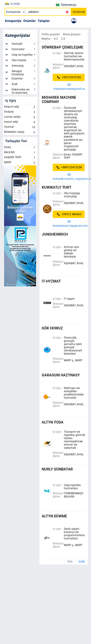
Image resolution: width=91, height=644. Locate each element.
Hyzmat (20, 127)
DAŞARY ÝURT (20, 158)
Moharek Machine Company (59, 100)
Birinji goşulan (72, 34)
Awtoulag (24, 66)
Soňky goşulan (51, 34)
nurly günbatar (57, 469)
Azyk (24, 85)
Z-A (63, 39)
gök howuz (52, 328)
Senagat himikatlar (24, 73)
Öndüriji (20, 112)
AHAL (20, 148)
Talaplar (44, 21)
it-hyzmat (51, 281)
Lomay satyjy (20, 117)
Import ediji (20, 122)
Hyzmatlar (24, 50)
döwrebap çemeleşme (62, 47)
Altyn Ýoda (53, 422)
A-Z (56, 39)
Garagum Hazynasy (61, 375)
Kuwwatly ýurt (57, 187)
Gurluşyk (24, 44)
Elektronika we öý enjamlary (24, 91)
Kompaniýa (13, 21)
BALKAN (20, 153)
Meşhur (46, 39)
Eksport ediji (20, 107)
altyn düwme (54, 516)
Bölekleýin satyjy (20, 132)
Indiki (82, 562)
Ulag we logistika (24, 55)
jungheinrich (55, 234)
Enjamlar (24, 79)
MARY (20, 163)
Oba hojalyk (24, 61)
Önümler (30, 21)
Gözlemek (79, 12)
